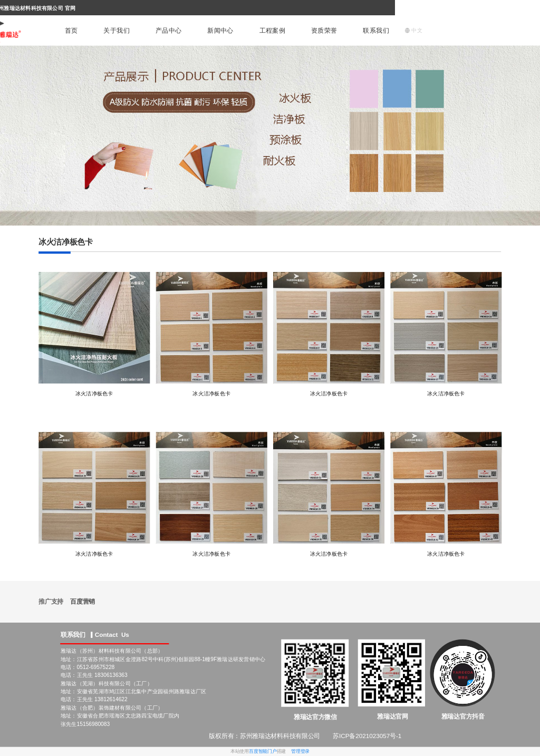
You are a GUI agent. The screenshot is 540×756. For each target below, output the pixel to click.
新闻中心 (220, 31)
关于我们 (117, 31)
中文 (413, 30)
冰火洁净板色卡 (94, 394)
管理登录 (300, 751)
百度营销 (83, 602)
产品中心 (169, 31)
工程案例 (273, 31)
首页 (71, 31)
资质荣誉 (324, 31)
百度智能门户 (263, 751)
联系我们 (376, 31)
